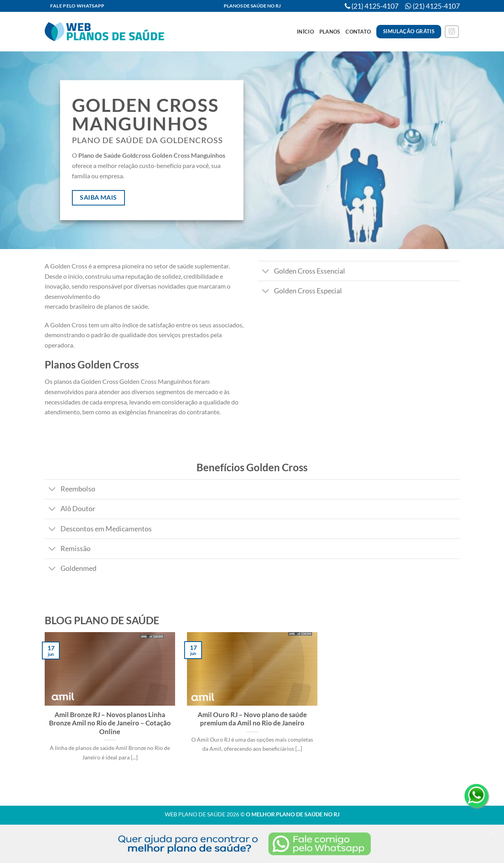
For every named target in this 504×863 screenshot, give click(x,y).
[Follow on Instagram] (452, 32)
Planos (330, 32)
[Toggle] (266, 272)
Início (305, 32)
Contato (358, 32)
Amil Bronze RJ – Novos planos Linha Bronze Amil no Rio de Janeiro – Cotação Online (110, 723)
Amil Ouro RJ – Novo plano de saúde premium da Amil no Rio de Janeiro (252, 719)
